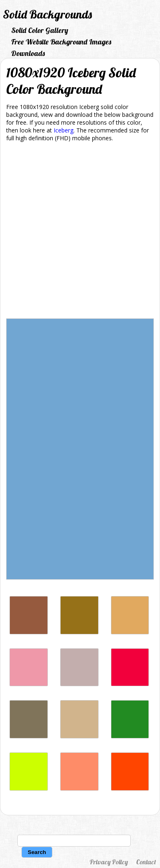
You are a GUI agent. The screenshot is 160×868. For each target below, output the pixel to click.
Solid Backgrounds (47, 14)
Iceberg (64, 130)
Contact (146, 862)
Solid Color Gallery (40, 30)
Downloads (28, 53)
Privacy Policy (109, 862)
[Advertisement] (80, 232)
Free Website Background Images (61, 42)
